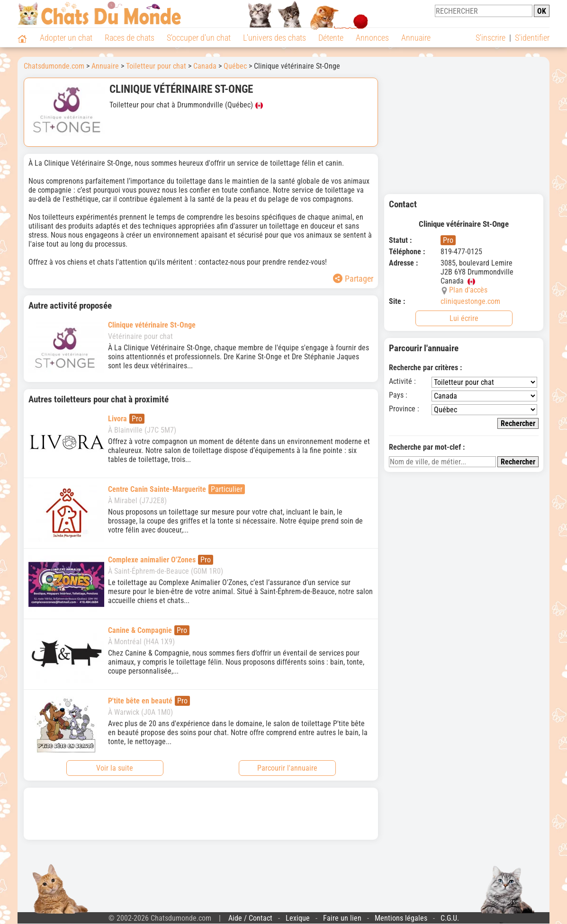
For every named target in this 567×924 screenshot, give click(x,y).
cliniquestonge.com (470, 301)
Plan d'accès (468, 290)
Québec (235, 66)
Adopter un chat (66, 38)
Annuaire (416, 38)
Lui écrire (464, 318)
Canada (205, 66)
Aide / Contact (250, 918)
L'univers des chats (274, 38)
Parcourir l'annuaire (287, 768)
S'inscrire (490, 38)
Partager (353, 279)
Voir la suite (115, 768)
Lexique (298, 918)
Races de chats (130, 38)
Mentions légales (401, 918)
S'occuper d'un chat (199, 38)
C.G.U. (450, 918)
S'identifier (532, 38)
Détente (331, 38)
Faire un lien (342, 918)
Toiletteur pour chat (156, 66)
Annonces (372, 38)
